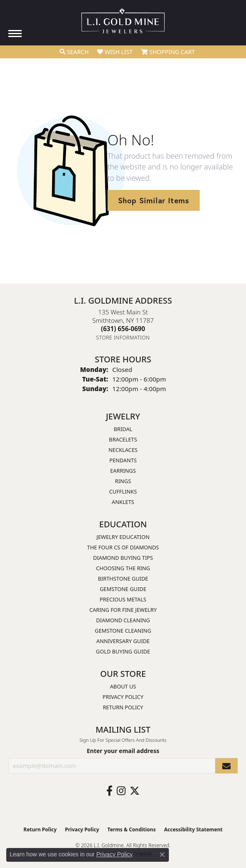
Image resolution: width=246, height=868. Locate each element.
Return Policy (123, 707)
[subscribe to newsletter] (226, 766)
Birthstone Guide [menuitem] (123, 579)
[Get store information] (123, 338)
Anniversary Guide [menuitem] (123, 641)
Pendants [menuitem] (123, 460)
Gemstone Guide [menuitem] (123, 589)
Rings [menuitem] (123, 481)
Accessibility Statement (193, 829)
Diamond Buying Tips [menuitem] (123, 558)
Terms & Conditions (132, 829)
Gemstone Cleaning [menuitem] (123, 631)
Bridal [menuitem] (123, 429)
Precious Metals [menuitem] (123, 599)
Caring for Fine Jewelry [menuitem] (123, 610)
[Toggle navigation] (15, 34)
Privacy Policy (123, 697)
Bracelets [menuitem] (123, 439)
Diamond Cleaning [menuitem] (123, 620)
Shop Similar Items (154, 200)
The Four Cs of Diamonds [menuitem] (123, 547)
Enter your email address (123, 751)
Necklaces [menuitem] (123, 450)
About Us (123, 686)
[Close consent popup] (162, 855)
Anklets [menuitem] (123, 502)
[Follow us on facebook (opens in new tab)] (109, 791)
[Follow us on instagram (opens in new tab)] (121, 791)
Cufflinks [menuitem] (123, 491)
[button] (74, 52)
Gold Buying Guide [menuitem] (123, 651)
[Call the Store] (123, 329)
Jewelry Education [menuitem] (123, 537)
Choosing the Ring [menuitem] (123, 568)
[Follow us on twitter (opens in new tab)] (135, 791)
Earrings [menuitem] (123, 471)
